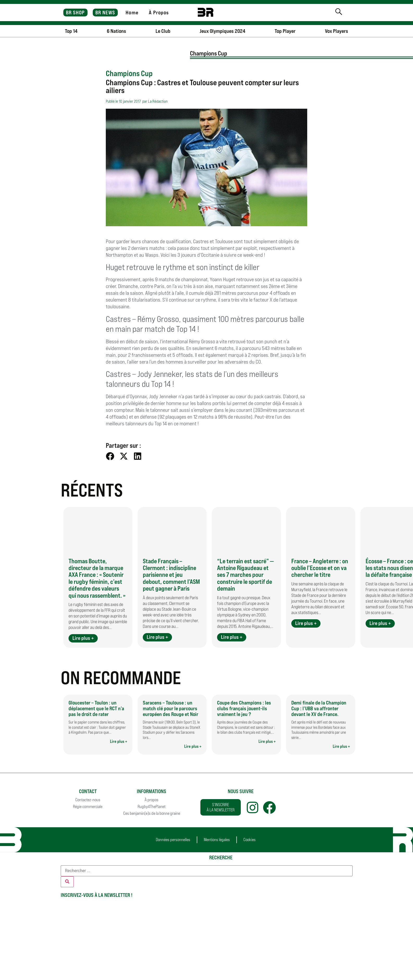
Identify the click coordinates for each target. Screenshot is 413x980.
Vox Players (337, 31)
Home (132, 13)
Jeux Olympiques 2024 (222, 31)
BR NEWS (105, 13)
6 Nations (116, 31)
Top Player (285, 31)
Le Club (163, 31)
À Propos (159, 13)
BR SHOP (75, 13)
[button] (110, 456)
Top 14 (71, 31)
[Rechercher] (67, 882)
